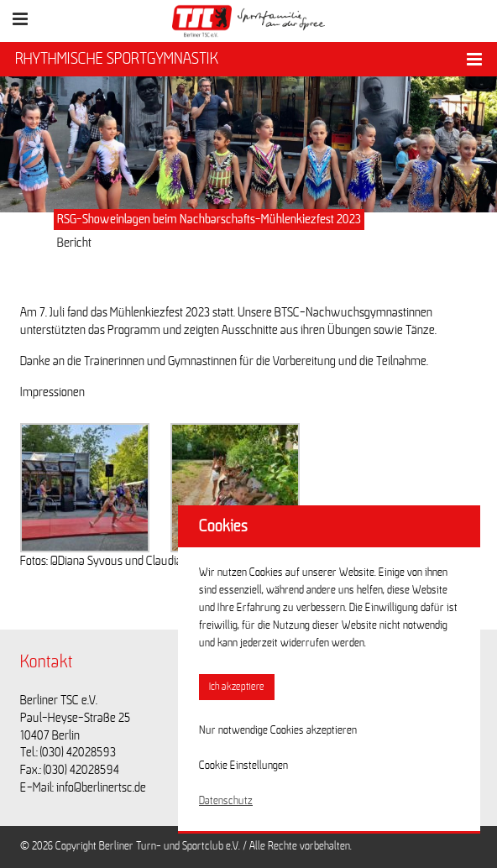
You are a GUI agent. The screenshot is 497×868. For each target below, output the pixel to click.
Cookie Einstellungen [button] (243, 766)
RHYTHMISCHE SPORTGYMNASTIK (117, 59)
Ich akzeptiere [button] (237, 687)
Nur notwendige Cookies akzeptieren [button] (278, 730)
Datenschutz (226, 801)
